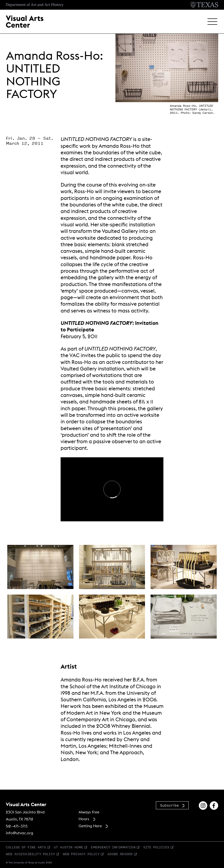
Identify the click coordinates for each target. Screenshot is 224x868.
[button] (212, 22)
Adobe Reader (120, 854)
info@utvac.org (20, 833)
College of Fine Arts (26, 847)
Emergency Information (113, 847)
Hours (84, 819)
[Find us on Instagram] (203, 805)
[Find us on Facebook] (214, 805)
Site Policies (156, 847)
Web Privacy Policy (81, 854)
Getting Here (90, 826)
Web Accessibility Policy (30, 854)
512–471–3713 (17, 826)
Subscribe (169, 805)
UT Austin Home (68, 847)
